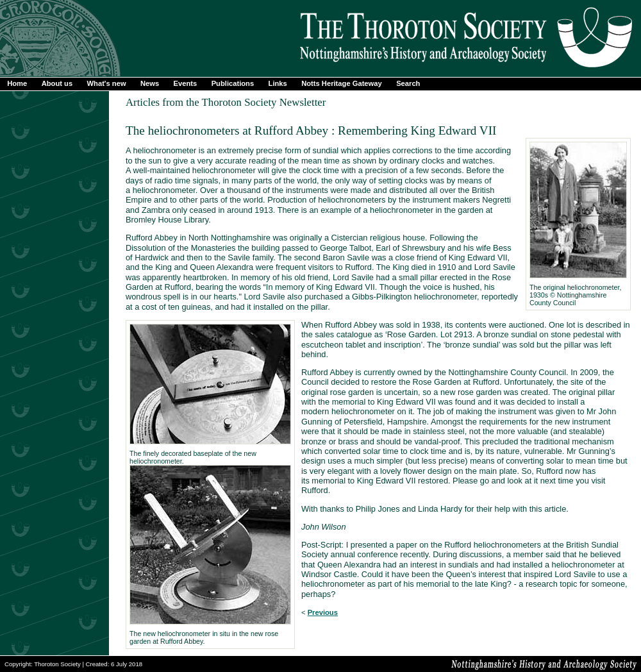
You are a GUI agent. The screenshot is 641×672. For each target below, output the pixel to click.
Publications (233, 83)
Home (17, 83)
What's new (107, 83)
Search (408, 83)
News (150, 83)
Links (278, 83)
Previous (323, 612)
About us (57, 83)
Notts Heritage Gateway (342, 83)
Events (186, 83)
